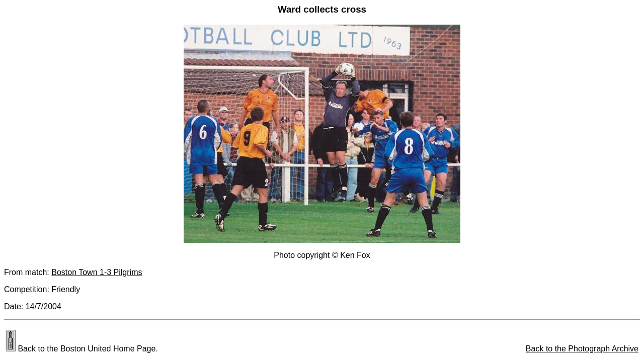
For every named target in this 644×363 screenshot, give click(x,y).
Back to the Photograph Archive (582, 349)
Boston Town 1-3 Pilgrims (97, 272)
